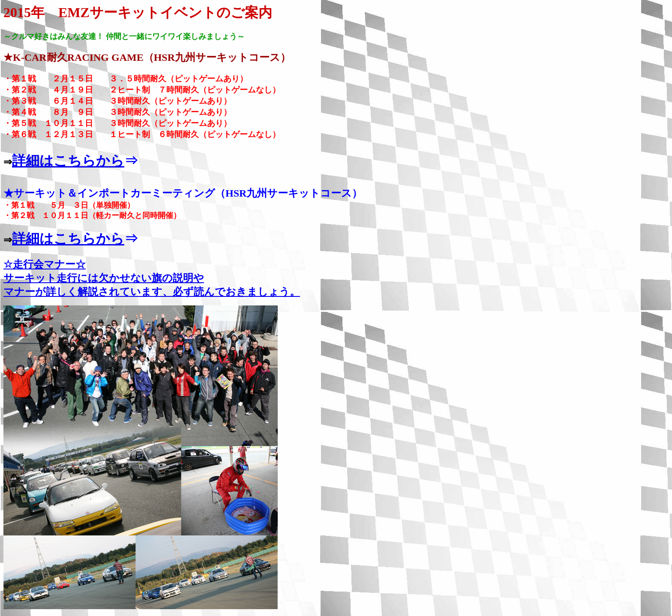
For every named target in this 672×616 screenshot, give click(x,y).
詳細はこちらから (68, 161)
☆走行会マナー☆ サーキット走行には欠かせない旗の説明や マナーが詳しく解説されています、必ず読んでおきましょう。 (152, 278)
